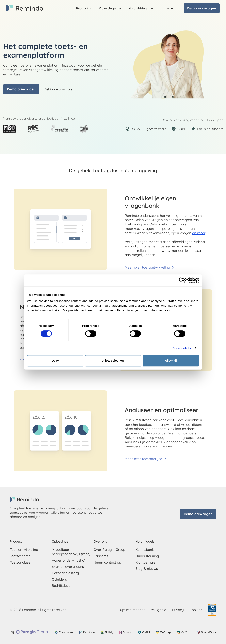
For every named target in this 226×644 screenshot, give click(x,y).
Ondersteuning (147, 556)
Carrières (101, 556)
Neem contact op (107, 562)
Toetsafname (20, 556)
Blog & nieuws (147, 569)
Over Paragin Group (109, 550)
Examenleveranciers (68, 567)
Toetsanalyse (20, 562)
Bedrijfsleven (62, 586)
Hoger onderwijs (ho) (69, 560)
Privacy (178, 610)
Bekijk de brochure (58, 89)
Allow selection (113, 361)
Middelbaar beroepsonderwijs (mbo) (71, 552)
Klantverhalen (146, 562)
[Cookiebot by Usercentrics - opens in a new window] (182, 280)
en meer (199, 233)
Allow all (171, 361)
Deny (55, 361)
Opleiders (59, 579)
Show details (182, 348)
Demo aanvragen (202, 8)
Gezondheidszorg (65, 573)
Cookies (196, 610)
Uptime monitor (132, 610)
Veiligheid (158, 610)
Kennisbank (145, 550)
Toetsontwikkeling (24, 550)
